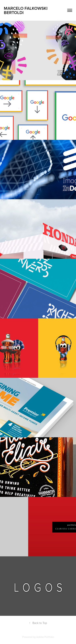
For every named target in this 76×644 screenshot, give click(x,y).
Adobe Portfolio (45, 637)
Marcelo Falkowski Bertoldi (26, 10)
